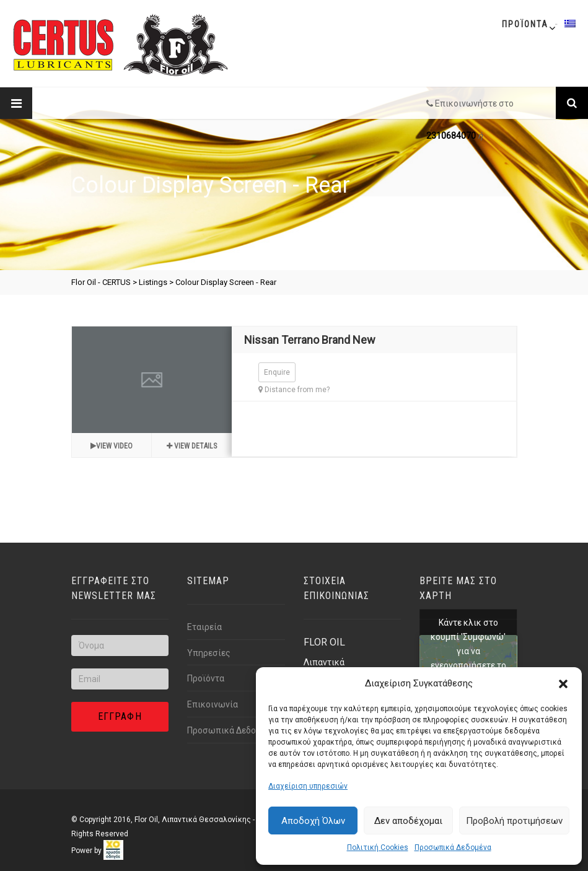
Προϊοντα (525, 24)
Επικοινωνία (213, 704)
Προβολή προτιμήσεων (514, 821)
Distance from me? (294, 390)
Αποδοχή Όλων (313, 821)
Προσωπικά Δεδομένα (453, 847)
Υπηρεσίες (209, 653)
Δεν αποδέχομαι (408, 821)
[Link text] (572, 103)
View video (112, 446)
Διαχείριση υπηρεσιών (308, 786)
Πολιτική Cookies (378, 847)
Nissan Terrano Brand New (310, 340)
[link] (113, 851)
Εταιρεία (204, 627)
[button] (563, 684)
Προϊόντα (206, 678)
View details (192, 446)
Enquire (277, 372)
